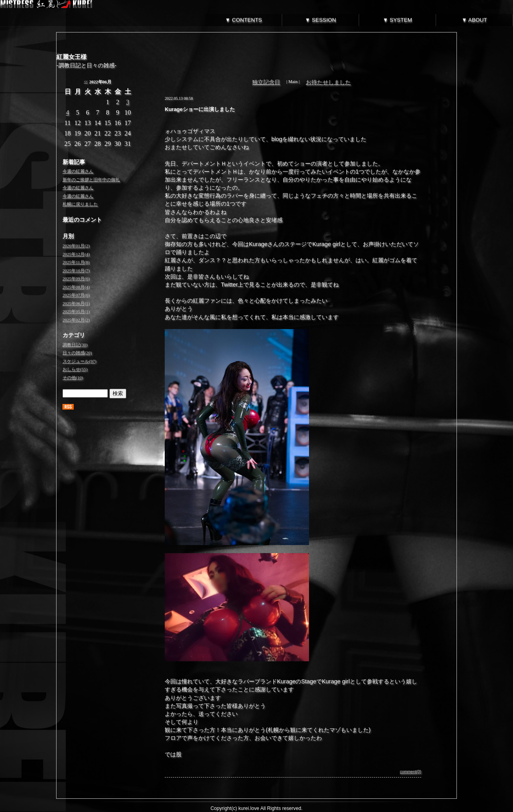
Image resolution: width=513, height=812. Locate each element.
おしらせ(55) (75, 369)
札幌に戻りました (80, 204)
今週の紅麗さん (78, 171)
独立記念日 (266, 82)
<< (86, 82)
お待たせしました (328, 82)
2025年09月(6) (76, 279)
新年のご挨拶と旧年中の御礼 (91, 180)
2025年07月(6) (76, 295)
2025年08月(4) (76, 287)
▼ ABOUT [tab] (474, 20)
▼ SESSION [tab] (321, 20)
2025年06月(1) (76, 303)
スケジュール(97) (79, 361)
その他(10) (73, 378)
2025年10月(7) (76, 271)
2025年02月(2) (76, 320)
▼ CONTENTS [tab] (244, 20)
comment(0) (411, 772)
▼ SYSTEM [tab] (397, 20)
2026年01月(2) (76, 246)
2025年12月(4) (76, 254)
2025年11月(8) (76, 262)
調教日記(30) (75, 345)
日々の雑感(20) (77, 353)
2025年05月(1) (76, 311)
